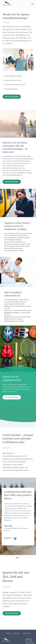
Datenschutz (27, 633)
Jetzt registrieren (12, 182)
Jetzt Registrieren (12, 97)
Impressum (16, 633)
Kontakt (8, 633)
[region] (18, 518)
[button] (17, 558)
